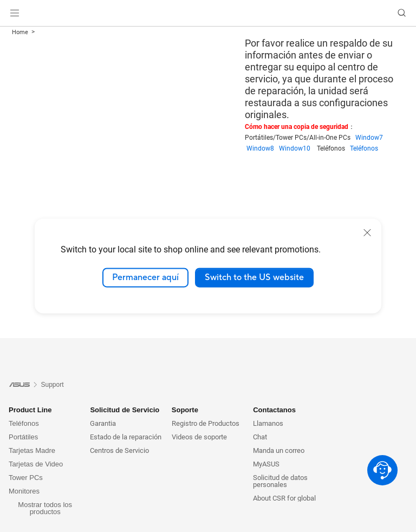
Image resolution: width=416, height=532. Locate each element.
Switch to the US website (254, 277)
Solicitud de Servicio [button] (125, 410)
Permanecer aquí (145, 277)
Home (20, 32)
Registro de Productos (206, 423)
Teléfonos (364, 148)
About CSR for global (284, 498)
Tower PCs (26, 478)
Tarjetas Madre (32, 450)
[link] (208, 13)
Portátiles (23, 437)
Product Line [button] (30, 410)
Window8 (263, 148)
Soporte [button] (185, 410)
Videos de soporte (199, 437)
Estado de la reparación (126, 437)
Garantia (103, 423)
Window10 (298, 148)
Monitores (24, 491)
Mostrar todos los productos (45, 508)
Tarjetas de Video (36, 464)
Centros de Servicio (119, 450)
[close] (367, 232)
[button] (15, 13)
